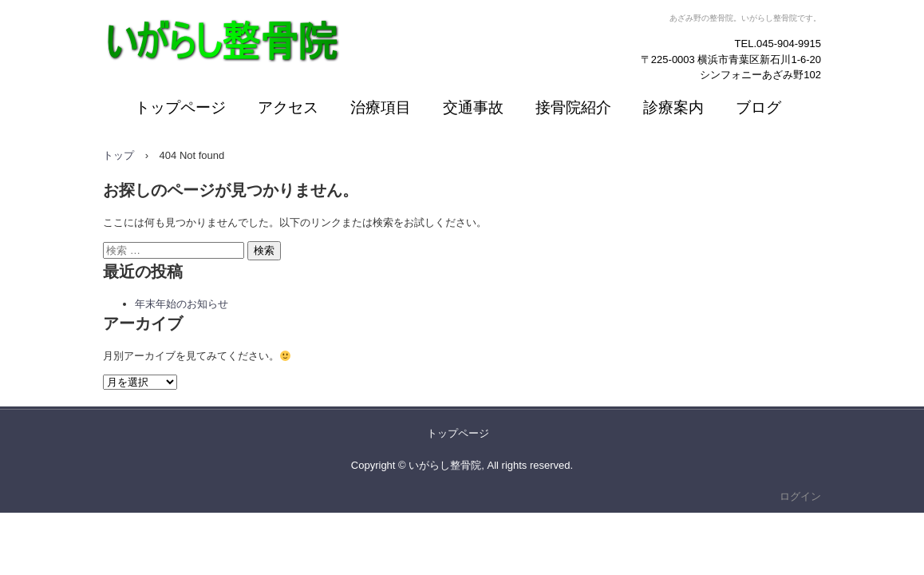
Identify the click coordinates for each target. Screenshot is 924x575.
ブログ (758, 107)
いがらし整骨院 (177, 84)
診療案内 (673, 107)
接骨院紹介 (573, 107)
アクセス (288, 107)
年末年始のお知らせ (182, 304)
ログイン (800, 496)
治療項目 (381, 107)
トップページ (180, 107)
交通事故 (473, 107)
